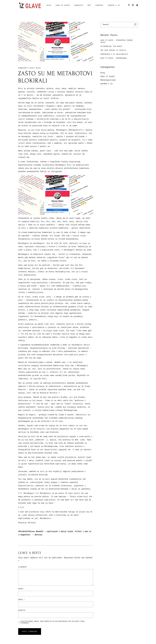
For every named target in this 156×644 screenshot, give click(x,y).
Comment (23, 567)
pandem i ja (106, 84)
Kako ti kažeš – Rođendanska (114, 58)
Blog (38, 68)
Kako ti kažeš (108, 76)
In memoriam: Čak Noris (111, 46)
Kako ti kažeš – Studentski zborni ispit (117, 41)
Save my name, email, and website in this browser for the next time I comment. (53, 622)
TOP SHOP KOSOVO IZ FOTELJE (113, 50)
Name (21, 589)
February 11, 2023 (26, 68)
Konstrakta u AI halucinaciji (114, 54)
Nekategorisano (108, 80)
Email (21, 600)
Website (22, 610)
